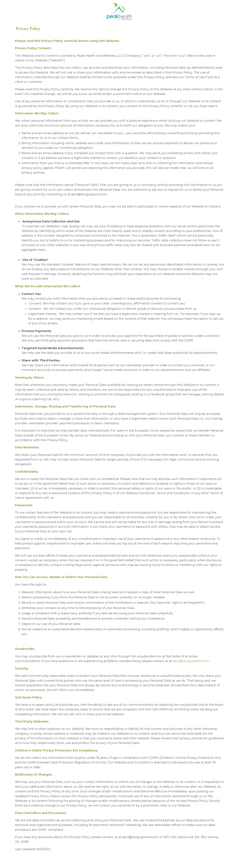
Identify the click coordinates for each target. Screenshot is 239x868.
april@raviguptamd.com (191, 670)
